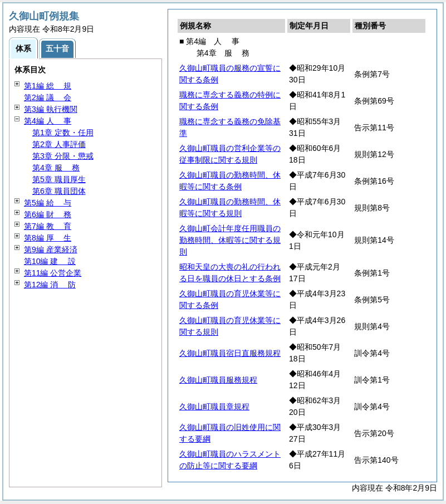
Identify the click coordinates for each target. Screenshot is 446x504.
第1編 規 (48, 86)
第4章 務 (56, 168)
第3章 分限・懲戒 (63, 156)
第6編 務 (48, 214)
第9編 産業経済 (51, 249)
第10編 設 (50, 261)
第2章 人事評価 (59, 144)
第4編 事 (48, 121)
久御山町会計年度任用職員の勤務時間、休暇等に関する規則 (230, 240)
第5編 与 (48, 203)
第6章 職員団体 (59, 191)
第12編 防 (50, 285)
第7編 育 (48, 226)
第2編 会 (48, 97)
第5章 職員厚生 (59, 179)
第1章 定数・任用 (63, 133)
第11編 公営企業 (53, 273)
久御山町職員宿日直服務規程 (230, 353)
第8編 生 (48, 238)
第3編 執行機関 (51, 109)
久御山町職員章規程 (214, 407)
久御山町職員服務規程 (218, 380)
